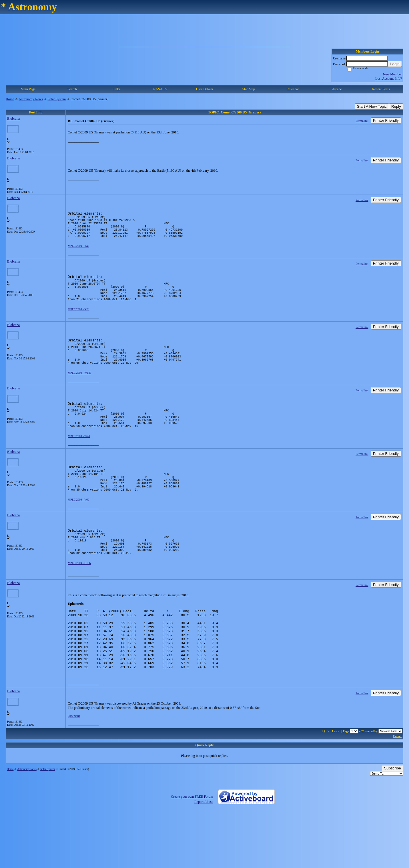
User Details (205, 89)
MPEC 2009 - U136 (79, 604)
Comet (397, 790)
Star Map (249, 89)
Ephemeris (74, 770)
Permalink (362, 121)
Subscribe (393, 822)
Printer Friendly (386, 120)
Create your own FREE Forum (192, 851)
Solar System (57, 99)
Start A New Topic (372, 106)
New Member (392, 74)
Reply (396, 106)
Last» (336, 785)
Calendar (293, 89)
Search (72, 89)
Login (395, 64)
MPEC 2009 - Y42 (78, 253)
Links (116, 89)
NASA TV (160, 89)
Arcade (337, 89)
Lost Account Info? (389, 79)
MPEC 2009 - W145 (79, 393)
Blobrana (13, 119)
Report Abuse (204, 856)
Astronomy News (31, 99)
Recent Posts (381, 89)
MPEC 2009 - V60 (78, 534)
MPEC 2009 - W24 (79, 464)
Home (10, 99)
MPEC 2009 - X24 (78, 323)
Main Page (28, 89)
